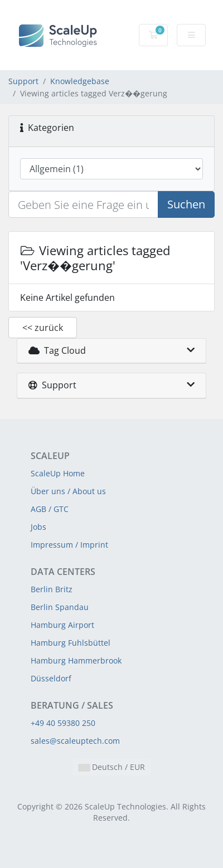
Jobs (38, 527)
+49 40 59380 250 (63, 723)
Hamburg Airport (62, 625)
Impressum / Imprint (69, 545)
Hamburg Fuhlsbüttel (71, 643)
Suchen (186, 204)
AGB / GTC (50, 509)
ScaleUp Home (58, 473)
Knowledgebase (80, 81)
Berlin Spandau (60, 607)
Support (23, 81)
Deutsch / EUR (112, 767)
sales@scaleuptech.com (75, 741)
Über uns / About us (68, 491)
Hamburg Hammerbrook (76, 660)
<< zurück (43, 328)
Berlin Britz (52, 589)
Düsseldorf (51, 678)
